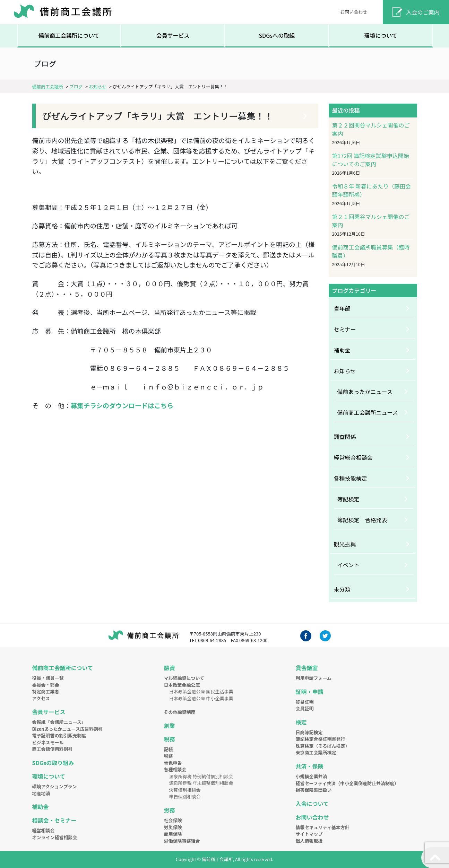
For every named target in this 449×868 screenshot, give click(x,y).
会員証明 (305, 708)
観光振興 (345, 544)
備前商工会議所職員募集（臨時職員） (371, 251)
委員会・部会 (46, 685)
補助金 (342, 350)
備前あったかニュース (365, 392)
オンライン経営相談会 (55, 837)
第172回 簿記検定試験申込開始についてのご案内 (371, 160)
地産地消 (41, 793)
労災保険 (173, 827)
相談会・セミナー (54, 820)
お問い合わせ (354, 12)
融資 (170, 668)
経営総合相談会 (353, 457)
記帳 (169, 749)
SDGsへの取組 (277, 35)
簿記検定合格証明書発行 (321, 739)
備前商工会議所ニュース (368, 412)
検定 (301, 722)
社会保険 (173, 820)
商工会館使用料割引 (53, 749)
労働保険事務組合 (182, 841)
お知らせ (345, 371)
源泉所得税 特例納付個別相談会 (201, 776)
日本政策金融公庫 (182, 685)
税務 (170, 739)
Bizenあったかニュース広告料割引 (67, 729)
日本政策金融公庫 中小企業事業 (201, 698)
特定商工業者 (46, 691)
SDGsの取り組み (53, 763)
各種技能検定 (351, 478)
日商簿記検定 (309, 732)
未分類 (342, 589)
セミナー (345, 329)
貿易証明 (305, 702)
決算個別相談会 (185, 790)
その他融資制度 (180, 712)
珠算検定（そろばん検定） (323, 746)
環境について (381, 35)
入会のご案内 (423, 12)
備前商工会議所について (69, 35)
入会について (312, 804)
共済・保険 (310, 766)
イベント (348, 565)
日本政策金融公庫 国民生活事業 (201, 691)
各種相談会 (175, 769)
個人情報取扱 (309, 841)
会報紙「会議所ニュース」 (59, 722)
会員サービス (173, 35)
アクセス (41, 698)
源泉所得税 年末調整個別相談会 (201, 783)
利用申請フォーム (314, 678)
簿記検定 (348, 499)
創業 (170, 726)
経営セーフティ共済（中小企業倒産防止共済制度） (347, 783)
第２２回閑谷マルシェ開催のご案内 (371, 129)
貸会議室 (307, 668)
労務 (170, 810)
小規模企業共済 (312, 776)
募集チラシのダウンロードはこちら (122, 405)
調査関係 (345, 437)
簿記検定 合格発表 (362, 520)
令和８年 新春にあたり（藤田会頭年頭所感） (372, 190)
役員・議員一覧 (48, 678)
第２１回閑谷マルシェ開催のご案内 (371, 221)
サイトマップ (309, 834)
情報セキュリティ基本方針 (323, 827)
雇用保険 (173, 834)
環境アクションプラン (55, 786)
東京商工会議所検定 (316, 752)
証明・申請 (310, 692)
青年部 (342, 308)
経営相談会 (44, 830)
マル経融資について (184, 678)
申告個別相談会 (185, 796)
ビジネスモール (48, 742)
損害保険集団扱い (314, 790)
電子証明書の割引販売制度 (59, 735)
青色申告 (173, 763)
